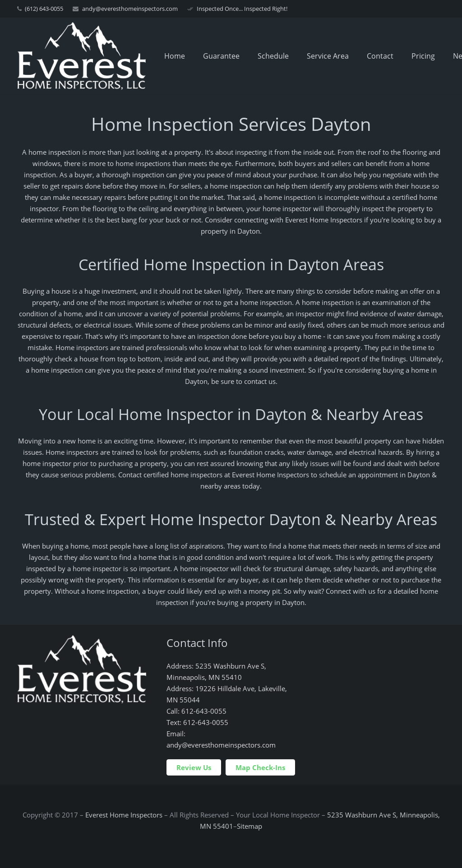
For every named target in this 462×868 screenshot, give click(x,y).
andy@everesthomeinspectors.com (130, 9)
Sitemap (249, 826)
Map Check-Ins (260, 767)
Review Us (194, 767)
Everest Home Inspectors (124, 815)
